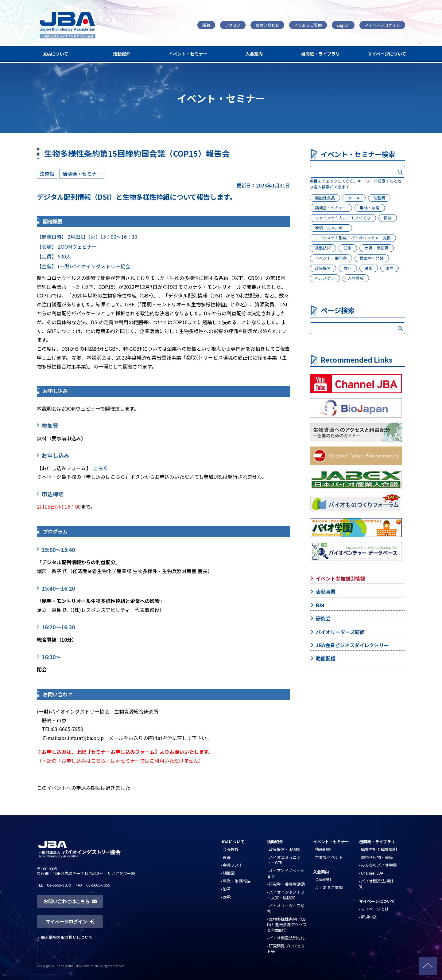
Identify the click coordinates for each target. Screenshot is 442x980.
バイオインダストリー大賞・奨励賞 (286, 895)
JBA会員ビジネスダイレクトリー (352, 645)
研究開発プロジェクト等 (286, 949)
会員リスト (233, 865)
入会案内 (254, 54)
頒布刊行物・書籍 (377, 857)
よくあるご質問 (308, 25)
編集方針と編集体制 (379, 849)
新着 (206, 25)
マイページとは (375, 909)
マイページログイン (382, 25)
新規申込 (369, 917)
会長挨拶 (231, 849)
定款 (227, 897)
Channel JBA (372, 873)
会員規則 (323, 879)
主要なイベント (329, 857)
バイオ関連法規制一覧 (378, 884)
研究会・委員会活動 (287, 884)
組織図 (229, 873)
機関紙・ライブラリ (320, 54)
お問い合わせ (267, 25)
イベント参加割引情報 (340, 578)
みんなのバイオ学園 (379, 865)
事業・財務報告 (237, 881)
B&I (320, 605)
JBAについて (55, 54)
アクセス (233, 25)
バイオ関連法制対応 (287, 938)
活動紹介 (122, 54)
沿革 (227, 889)
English (343, 25)
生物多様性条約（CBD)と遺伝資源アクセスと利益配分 (287, 925)
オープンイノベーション (286, 873)
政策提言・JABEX (285, 849)
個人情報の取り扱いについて (67, 937)
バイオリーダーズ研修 (340, 632)
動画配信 (326, 658)
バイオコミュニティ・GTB (284, 860)
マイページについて (387, 54)
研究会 (323, 618)
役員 (227, 857)
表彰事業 (326, 592)
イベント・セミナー (188, 54)
